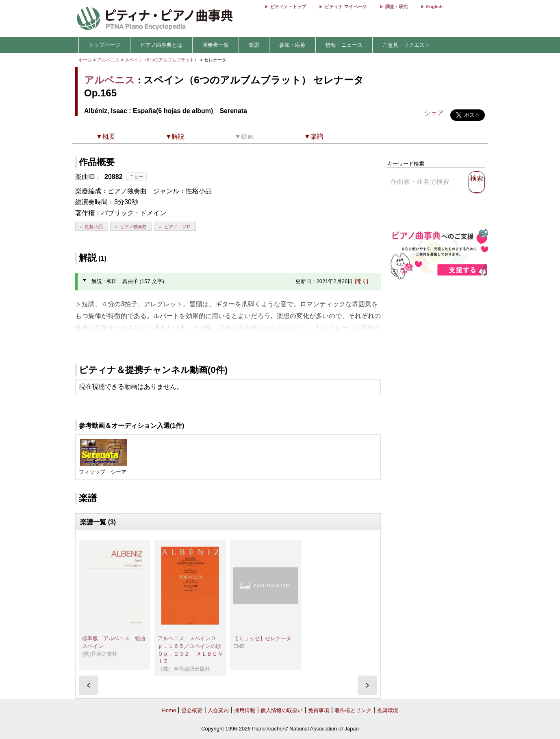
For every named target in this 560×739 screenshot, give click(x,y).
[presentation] (89, 685)
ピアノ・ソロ (178, 227)
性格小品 (94, 227)
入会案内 (218, 710)
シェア (434, 113)
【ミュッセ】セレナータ (262, 638)
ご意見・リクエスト (406, 45)
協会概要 (192, 710)
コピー (136, 177)
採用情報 (245, 710)
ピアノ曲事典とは (161, 45)
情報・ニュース (344, 45)
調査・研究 (396, 7)
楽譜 (254, 45)
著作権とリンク (353, 710)
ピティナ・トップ (288, 7)
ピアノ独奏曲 (133, 227)
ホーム (85, 60)
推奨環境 (388, 710)
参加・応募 (292, 45)
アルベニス (108, 60)
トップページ (104, 45)
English (434, 7)
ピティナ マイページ (345, 7)
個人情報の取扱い (282, 710)
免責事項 (319, 710)
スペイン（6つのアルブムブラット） (162, 60)
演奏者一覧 (216, 45)
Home (169, 710)
